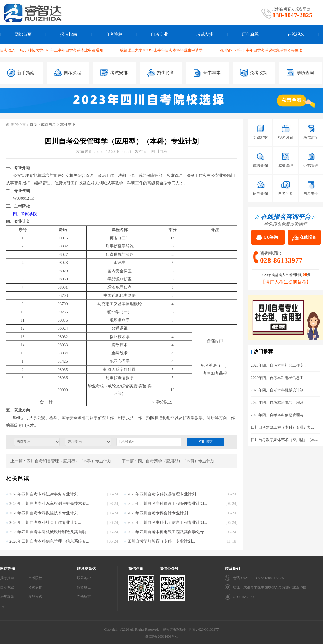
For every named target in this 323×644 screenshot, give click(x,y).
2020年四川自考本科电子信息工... (279, 378)
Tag (3, 606)
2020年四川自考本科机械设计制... (279, 390)
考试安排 (205, 34)
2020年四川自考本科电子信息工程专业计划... (167, 522)
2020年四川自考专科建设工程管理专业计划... (167, 504)
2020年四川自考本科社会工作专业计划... (45, 522)
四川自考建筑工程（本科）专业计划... (282, 427)
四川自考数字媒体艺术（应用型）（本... (284, 440)
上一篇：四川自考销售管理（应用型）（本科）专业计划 (61, 461)
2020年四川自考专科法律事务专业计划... (45, 494)
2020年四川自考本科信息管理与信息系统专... (49, 541)
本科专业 (68, 125)
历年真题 (250, 34)
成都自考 (48, 125)
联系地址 (84, 578)
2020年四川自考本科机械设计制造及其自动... (49, 532)
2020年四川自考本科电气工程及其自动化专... (167, 532)
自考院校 (114, 34)
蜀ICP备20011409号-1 (161, 636)
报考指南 (69, 34)
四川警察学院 (25, 214)
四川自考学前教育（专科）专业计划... (161, 541)
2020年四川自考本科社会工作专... (279, 365)
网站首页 (23, 34)
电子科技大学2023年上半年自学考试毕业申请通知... (63, 50)
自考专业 (159, 34)
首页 (33, 125)
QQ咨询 (271, 237)
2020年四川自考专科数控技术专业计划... (45, 513)
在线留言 (84, 597)
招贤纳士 (84, 587)
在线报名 (296, 34)
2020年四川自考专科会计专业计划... (159, 513)
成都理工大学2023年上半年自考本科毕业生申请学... (163, 50)
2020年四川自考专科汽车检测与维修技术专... (49, 504)
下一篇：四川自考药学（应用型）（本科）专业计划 (168, 461)
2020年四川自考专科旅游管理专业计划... (163, 494)
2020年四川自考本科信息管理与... (279, 415)
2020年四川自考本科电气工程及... (279, 403)
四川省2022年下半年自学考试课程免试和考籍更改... (262, 50)
